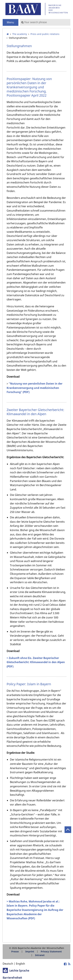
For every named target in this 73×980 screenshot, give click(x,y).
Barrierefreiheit (12, 978)
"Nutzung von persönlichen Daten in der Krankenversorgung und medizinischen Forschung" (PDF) (35, 388)
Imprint (30, 951)
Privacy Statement (51, 951)
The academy (20, 34)
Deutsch (8, 964)
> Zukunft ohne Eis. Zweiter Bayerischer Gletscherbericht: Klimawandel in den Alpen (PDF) (36, 662)
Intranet (40, 955)
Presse (15, 951)
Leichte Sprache (19, 971)
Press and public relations (45, 34)
